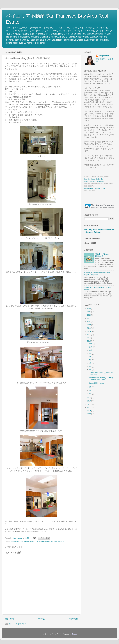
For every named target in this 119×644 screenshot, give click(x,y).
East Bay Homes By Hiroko (94, 179)
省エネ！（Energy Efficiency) (102, 255)
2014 (89, 398)
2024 (89, 312)
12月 (91, 344)
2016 (89, 338)
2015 (89, 341)
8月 (91, 357)
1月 (91, 394)
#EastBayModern (17, 542)
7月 (91, 360)
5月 (91, 367)
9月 (91, 354)
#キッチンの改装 (57, 542)
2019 (89, 328)
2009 (89, 414)
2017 (89, 335)
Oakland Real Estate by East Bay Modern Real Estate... (101, 379)
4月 (91, 370)
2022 (89, 318)
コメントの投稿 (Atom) (18, 624)
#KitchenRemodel (43, 542)
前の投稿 (74, 619)
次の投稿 (9, 619)
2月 (91, 390)
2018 (89, 331)
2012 (89, 404)
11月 (91, 347)
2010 (89, 411)
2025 (89, 309)
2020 (89, 325)
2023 (89, 315)
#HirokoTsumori (30, 542)
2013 (89, 401)
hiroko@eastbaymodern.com (35, 532)
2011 (89, 407)
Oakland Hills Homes (96, 383)
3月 (91, 387)
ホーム (42, 619)
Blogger (75, 634)
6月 (91, 363)
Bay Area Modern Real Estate (94, 181)
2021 (89, 322)
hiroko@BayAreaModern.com (95, 188)
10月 (91, 350)
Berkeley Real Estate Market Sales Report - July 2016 (97, 274)
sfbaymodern (104, 56)
